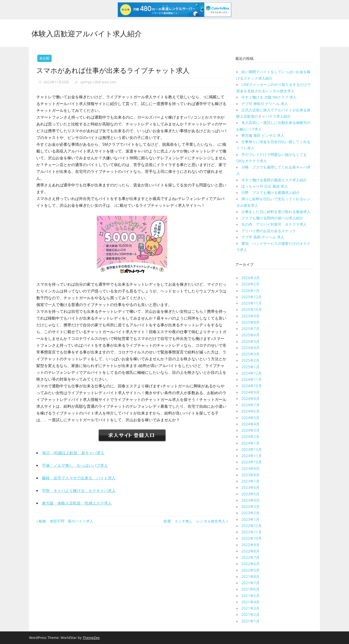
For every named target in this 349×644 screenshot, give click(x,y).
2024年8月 (250, 399)
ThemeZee (91, 638)
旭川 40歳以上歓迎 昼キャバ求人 (73, 453)
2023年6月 (250, 487)
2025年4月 (250, 348)
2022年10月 (252, 538)
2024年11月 (252, 379)
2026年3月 (250, 278)
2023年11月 (252, 456)
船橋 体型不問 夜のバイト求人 (66, 521)
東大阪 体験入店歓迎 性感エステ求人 (77, 503)
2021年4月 (250, 602)
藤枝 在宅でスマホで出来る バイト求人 (79, 478)
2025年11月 (252, 303)
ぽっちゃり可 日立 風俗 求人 (265, 186)
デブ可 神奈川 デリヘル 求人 (265, 104)
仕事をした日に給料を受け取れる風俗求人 (276, 212)
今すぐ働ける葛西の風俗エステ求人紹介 (274, 180)
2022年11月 (252, 532)
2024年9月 (250, 392)
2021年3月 (250, 608)
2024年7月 (250, 405)
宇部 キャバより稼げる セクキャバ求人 (79, 491)
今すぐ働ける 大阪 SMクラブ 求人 (269, 97)
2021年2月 (250, 614)
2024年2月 (250, 437)
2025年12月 (252, 297)
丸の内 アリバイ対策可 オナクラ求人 (274, 224)
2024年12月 (252, 373)
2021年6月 (250, 589)
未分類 (44, 58)
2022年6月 (250, 564)
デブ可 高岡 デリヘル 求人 (263, 237)
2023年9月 (250, 468)
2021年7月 (250, 583)
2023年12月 (252, 449)
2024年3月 (250, 430)
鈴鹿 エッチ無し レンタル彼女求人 (194, 521)
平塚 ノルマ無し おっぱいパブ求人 (75, 465)
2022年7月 (250, 557)
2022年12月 (252, 526)
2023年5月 (250, 494)
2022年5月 (250, 570)
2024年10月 (252, 386)
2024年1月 (250, 443)
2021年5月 (250, 596)
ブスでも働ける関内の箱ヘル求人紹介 (272, 218)
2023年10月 (252, 462)
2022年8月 (250, 551)
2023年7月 (250, 481)
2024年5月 (250, 418)
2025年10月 (252, 309)
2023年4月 (250, 500)
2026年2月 (250, 284)
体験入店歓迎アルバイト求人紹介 (90, 33)
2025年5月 (250, 341)
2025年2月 (250, 360)
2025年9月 (250, 316)
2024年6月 (250, 411)
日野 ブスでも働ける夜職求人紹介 (270, 192)
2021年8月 (250, 576)
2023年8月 (250, 475)
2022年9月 (250, 545)
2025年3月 (250, 354)
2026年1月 (250, 291)
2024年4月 (250, 424)
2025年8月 (250, 322)
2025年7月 (250, 329)
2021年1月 (250, 621)
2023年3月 (250, 506)
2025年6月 (250, 335)
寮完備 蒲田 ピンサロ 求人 (263, 135)
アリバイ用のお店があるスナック (269, 231)
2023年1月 (250, 519)
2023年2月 (250, 513)
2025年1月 (250, 367)
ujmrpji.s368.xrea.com (98, 82)
